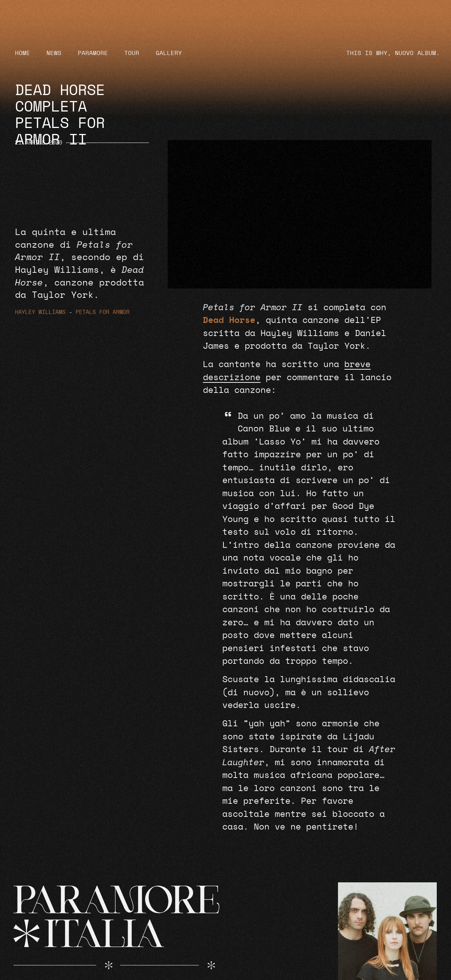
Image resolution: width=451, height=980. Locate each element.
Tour (132, 53)
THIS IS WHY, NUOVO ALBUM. (393, 53)
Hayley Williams (40, 312)
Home (22, 53)
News (54, 53)
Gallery (169, 53)
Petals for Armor (103, 312)
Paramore (93, 53)
